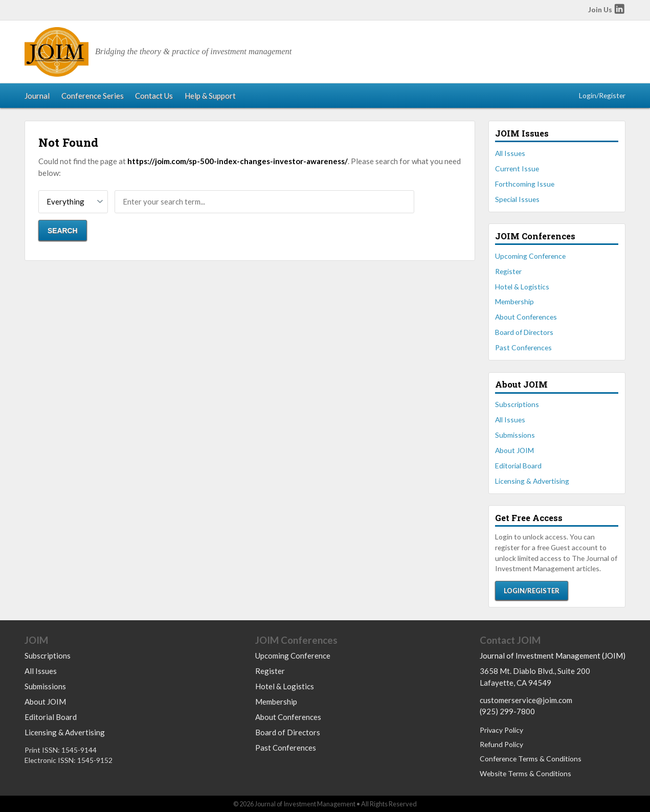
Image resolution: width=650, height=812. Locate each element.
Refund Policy (501, 744)
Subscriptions (517, 404)
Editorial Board (518, 466)
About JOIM (514, 450)
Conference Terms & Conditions (531, 759)
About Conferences (526, 317)
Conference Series (93, 96)
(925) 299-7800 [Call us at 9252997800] (507, 711)
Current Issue (517, 168)
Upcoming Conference (530, 256)
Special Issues (517, 199)
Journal (37, 96)
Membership (514, 301)
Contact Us (154, 96)
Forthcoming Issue (525, 184)
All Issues (510, 153)
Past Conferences (523, 347)
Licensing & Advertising (532, 481)
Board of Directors (524, 332)
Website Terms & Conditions (525, 773)
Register (508, 271)
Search (63, 231)
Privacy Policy (501, 730)
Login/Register (602, 95)
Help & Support (210, 96)
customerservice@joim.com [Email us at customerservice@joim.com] (526, 700)
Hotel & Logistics (522, 287)
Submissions (515, 435)
